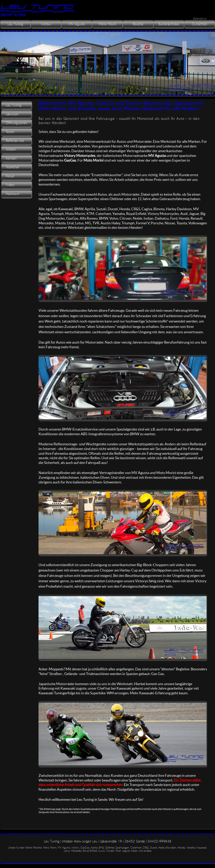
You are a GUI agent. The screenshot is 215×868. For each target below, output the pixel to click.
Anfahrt (11, 149)
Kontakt (11, 158)
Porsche (138, 24)
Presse (10, 176)
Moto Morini (107, 24)
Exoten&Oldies (169, 24)
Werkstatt (12, 114)
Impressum (13, 194)
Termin (10, 132)
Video (10, 185)
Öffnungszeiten (16, 123)
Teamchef (12, 167)
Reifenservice (15, 141)
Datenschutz (200, 18)
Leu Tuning (15, 24)
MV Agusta (77, 24)
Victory (46, 24)
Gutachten (200, 24)
